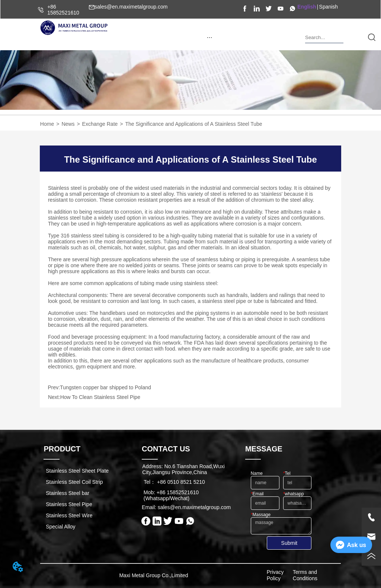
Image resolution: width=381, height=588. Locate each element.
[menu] (210, 37)
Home (47, 124)
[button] (210, 37)
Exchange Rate (100, 124)
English (307, 7)
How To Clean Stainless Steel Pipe (100, 397)
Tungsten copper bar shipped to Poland (105, 387)
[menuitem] (210, 37)
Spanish (329, 7)
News (68, 124)
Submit (289, 543)
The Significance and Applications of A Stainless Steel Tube (194, 124)
